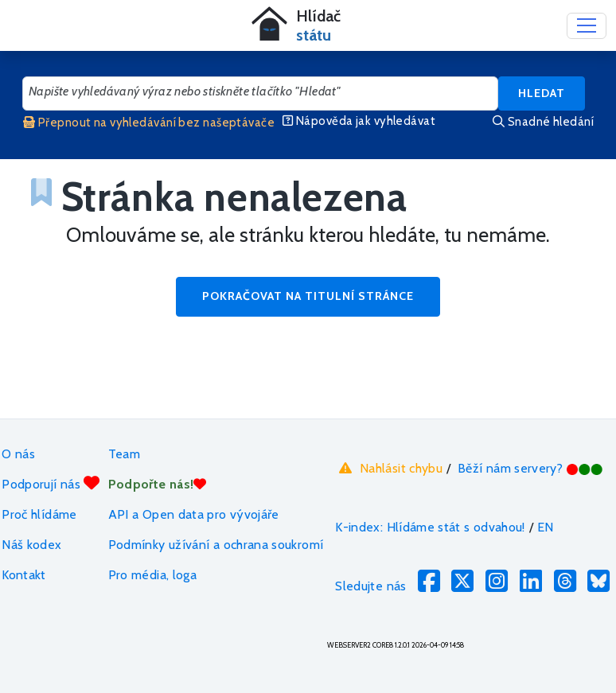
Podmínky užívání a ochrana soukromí (216, 545)
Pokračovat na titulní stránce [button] (308, 296)
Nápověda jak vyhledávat (359, 121)
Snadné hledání (543, 122)
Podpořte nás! (158, 484)
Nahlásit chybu (389, 468)
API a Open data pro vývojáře (194, 514)
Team (124, 454)
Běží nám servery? (530, 468)
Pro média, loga (152, 575)
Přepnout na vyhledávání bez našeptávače (149, 123)
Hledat (542, 93)
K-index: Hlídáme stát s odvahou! (430, 527)
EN (546, 527)
